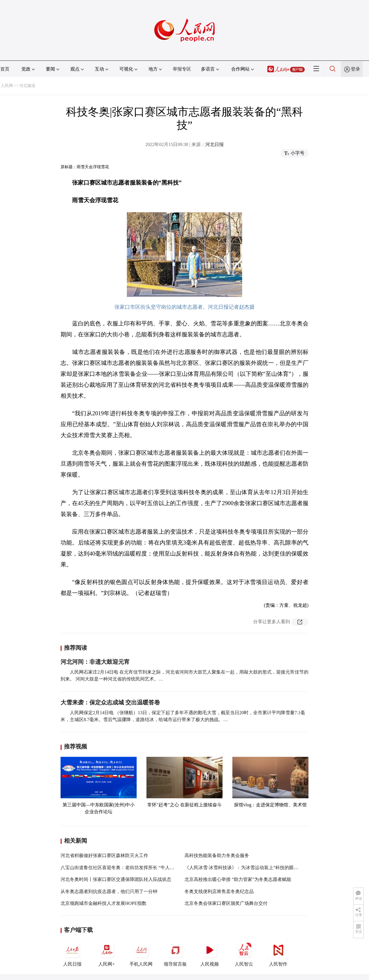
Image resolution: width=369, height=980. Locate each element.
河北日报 (214, 144)
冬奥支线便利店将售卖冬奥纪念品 (219, 891)
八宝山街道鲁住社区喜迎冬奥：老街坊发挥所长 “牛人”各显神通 (125, 868)
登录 (355, 69)
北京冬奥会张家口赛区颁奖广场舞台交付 (226, 903)
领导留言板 (175, 953)
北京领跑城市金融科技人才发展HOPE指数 (103, 903)
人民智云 (244, 953)
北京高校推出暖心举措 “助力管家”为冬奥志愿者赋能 (238, 879)
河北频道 (27, 86)
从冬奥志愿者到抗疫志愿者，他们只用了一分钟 (109, 891)
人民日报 (72, 953)
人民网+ (107, 953)
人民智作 (278, 953)
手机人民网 (141, 953)
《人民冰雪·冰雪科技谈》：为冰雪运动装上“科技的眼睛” (242, 868)
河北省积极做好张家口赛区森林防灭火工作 (104, 855)
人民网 (7, 86)
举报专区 (182, 69)
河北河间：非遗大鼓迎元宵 (95, 662)
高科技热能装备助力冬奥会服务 (217, 855)
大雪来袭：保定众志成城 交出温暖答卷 (110, 702)
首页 (5, 69)
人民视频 (210, 953)
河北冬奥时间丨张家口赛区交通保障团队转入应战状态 (116, 879)
